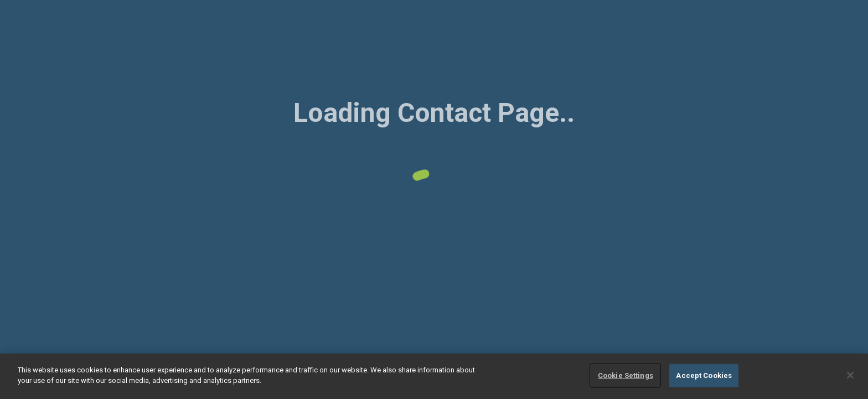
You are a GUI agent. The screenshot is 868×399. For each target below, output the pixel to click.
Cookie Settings (626, 375)
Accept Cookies (704, 375)
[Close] (850, 375)
